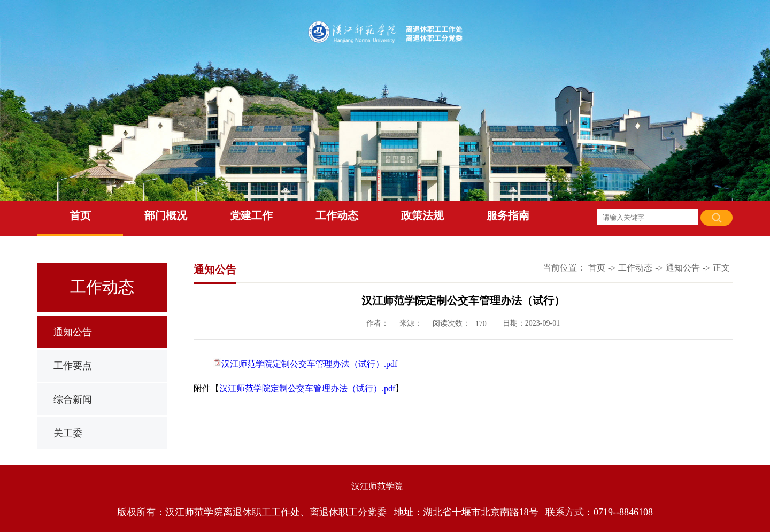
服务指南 (508, 215)
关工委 (68, 433)
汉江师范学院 (377, 486)
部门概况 (166, 215)
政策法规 (422, 215)
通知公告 (73, 332)
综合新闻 (73, 399)
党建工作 (251, 215)
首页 (80, 215)
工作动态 (337, 215)
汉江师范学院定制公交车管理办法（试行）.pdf (309, 364)
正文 (721, 268)
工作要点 (73, 366)
